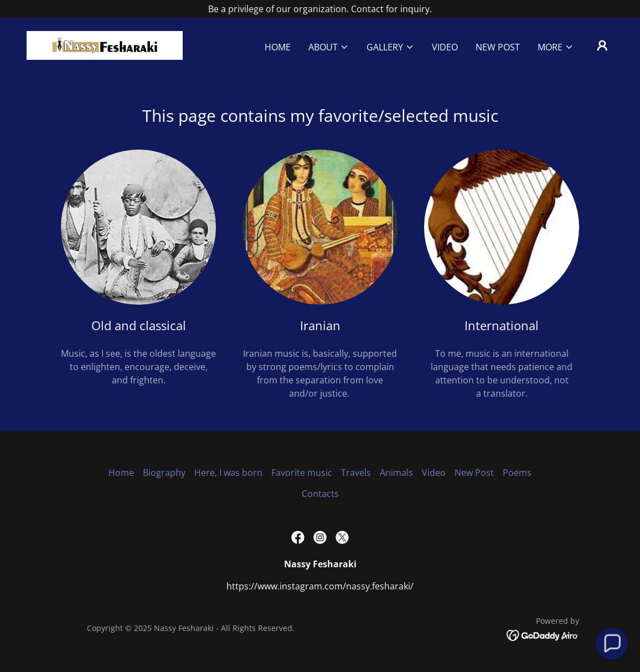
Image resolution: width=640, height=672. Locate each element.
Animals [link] (396, 473)
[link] (105, 44)
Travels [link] (356, 473)
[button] (329, 47)
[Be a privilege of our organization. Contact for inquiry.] (320, 9)
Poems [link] (517, 473)
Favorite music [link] (302, 473)
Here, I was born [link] (228, 473)
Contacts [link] (320, 494)
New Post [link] (498, 47)
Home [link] (278, 47)
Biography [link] (164, 473)
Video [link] (445, 47)
